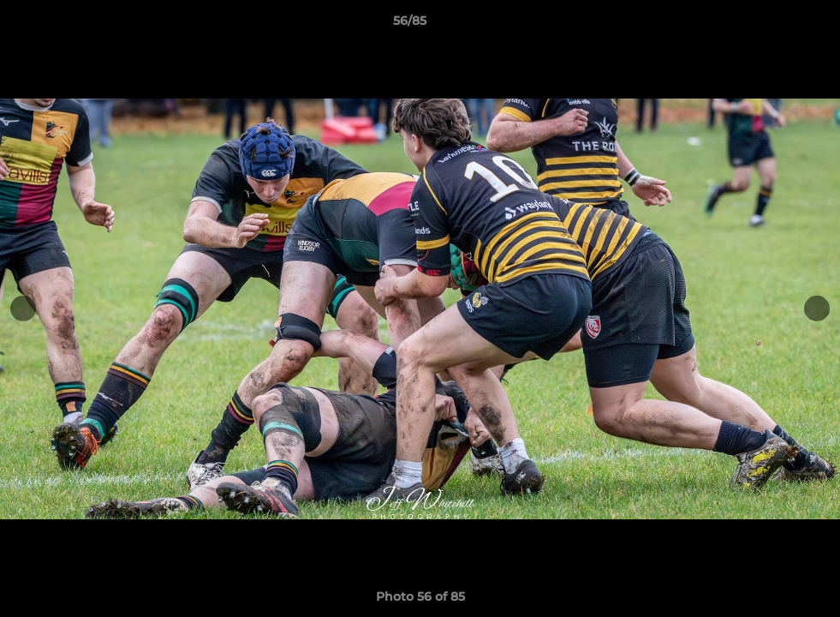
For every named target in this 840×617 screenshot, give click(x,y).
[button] (768, 25)
